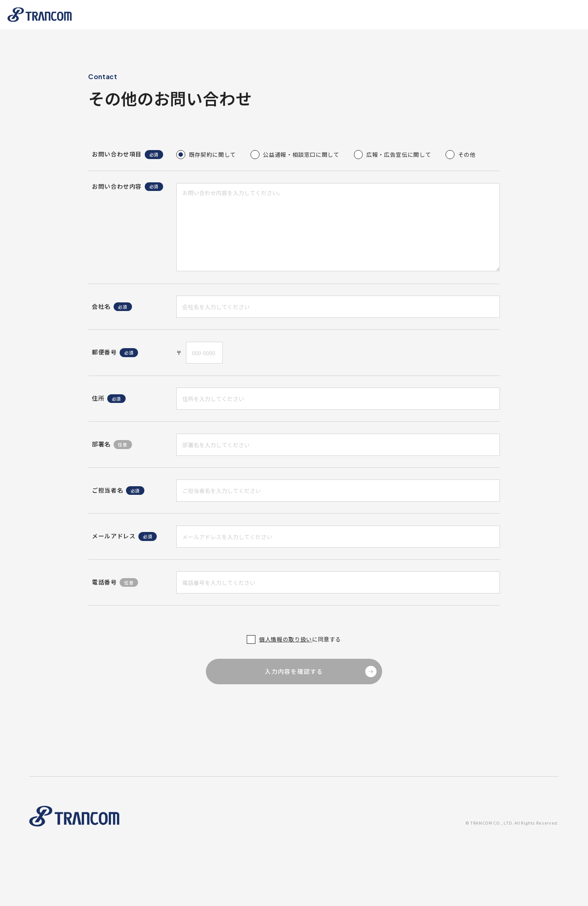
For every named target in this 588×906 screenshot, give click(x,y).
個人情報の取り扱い (286, 639)
